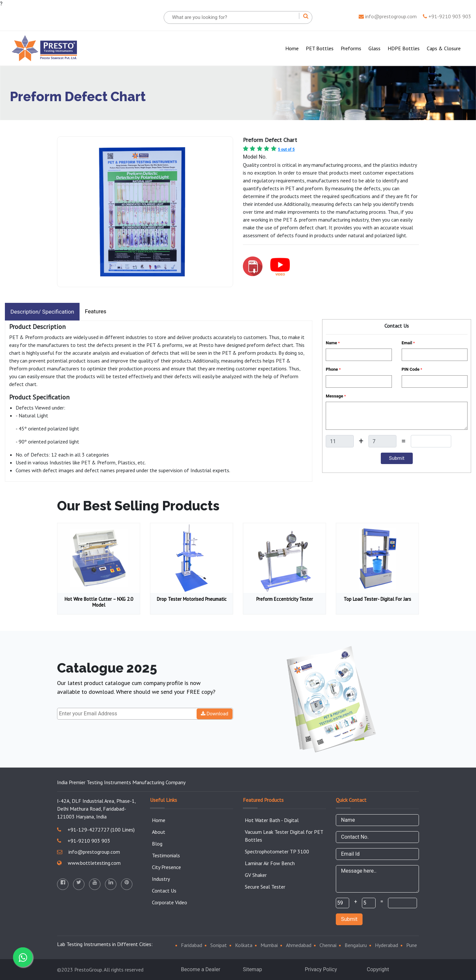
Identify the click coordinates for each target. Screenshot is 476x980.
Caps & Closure (444, 48)
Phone (333, 369)
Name (333, 343)
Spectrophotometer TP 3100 (277, 851)
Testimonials (166, 855)
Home (293, 48)
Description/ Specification (42, 312)
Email (408, 343)
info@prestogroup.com (388, 16)
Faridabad (192, 945)
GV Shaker (256, 875)
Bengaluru (356, 945)
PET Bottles (320, 48)
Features (96, 311)
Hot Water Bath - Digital (272, 820)
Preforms (351, 48)
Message (336, 396)
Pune (412, 945)
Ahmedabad (299, 945)
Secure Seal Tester (265, 887)
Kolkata (244, 945)
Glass (374, 48)
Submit (349, 919)
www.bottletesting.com (89, 863)
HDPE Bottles (404, 48)
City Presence (166, 867)
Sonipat (219, 945)
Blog (157, 844)
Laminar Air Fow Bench (270, 863)
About (159, 832)
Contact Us (164, 891)
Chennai (328, 945)
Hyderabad (387, 945)
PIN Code (412, 369)
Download (215, 714)
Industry (161, 879)
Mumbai (269, 945)
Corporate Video (170, 902)
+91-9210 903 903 (447, 16)
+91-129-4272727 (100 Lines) (96, 830)
